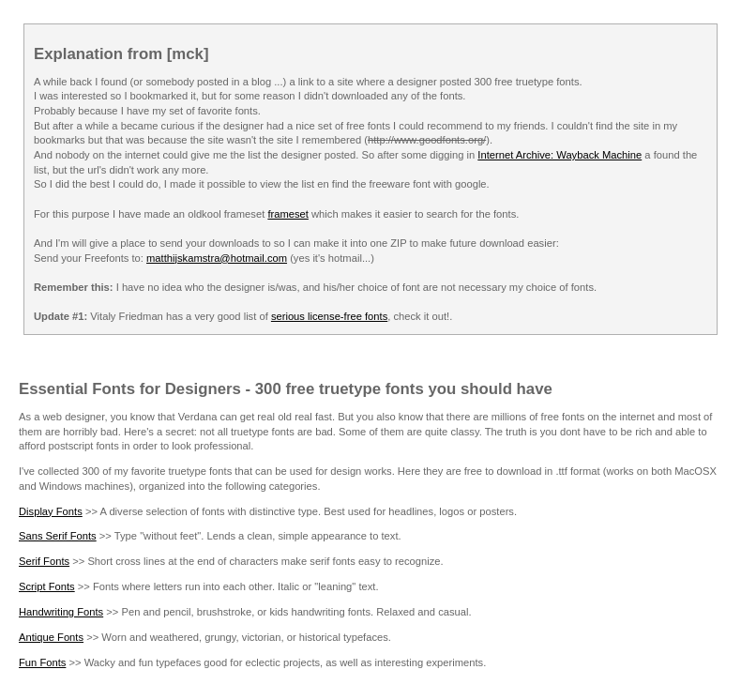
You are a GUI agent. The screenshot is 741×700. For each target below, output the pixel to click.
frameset (288, 214)
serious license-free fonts (329, 316)
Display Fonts (51, 511)
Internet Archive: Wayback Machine (560, 155)
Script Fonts (47, 586)
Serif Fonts (44, 561)
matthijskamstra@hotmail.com (217, 258)
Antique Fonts (51, 637)
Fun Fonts (42, 662)
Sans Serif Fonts (58, 536)
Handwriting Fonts (61, 612)
